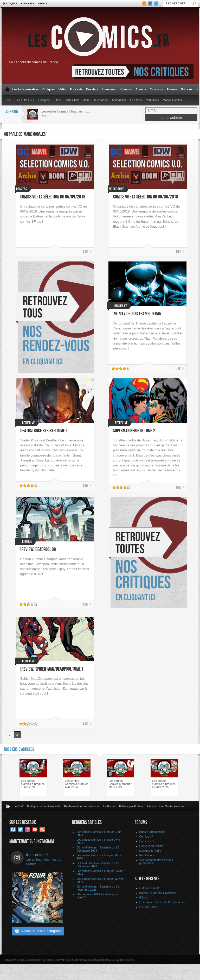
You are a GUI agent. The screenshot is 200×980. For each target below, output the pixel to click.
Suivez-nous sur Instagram (38, 931)
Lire (86, 252)
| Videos (42, 3)
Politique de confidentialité (44, 806)
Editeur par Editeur (131, 806)
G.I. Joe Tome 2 (149, 907)
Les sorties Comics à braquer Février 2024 (164, 784)
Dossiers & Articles (19, 749)
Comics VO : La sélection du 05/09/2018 (53, 197)
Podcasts (76, 89)
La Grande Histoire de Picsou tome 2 (163, 902)
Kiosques (44, 100)
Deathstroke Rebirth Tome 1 (44, 431)
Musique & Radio (150, 851)
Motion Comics (172, 100)
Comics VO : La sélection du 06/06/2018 (146, 197)
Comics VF (146, 837)
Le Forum (109, 806)
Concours (156, 89)
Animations (119, 100)
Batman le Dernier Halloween (158, 893)
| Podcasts (27, 3)
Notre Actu (189, 89)
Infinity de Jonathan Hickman (137, 314)
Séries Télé (72, 100)
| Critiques (10, 3)
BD (9, 100)
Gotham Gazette (150, 888)
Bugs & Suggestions (152, 832)
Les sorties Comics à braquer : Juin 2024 (33, 784)
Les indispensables (26, 89)
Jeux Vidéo (101, 100)
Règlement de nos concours (82, 806)
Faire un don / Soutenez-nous (166, 806)
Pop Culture (147, 855)
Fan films (136, 100)
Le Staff (19, 806)
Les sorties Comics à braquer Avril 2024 (76, 784)
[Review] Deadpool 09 (38, 550)
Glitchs (144, 897)
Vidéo (62, 89)
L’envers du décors (151, 846)
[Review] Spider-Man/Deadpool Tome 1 (52, 669)
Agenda (141, 89)
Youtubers (152, 100)
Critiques (49, 89)
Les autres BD (25, 100)
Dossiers (92, 89)
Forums (172, 89)
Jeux (86, 100)
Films (57, 100)
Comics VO (147, 841)
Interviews (109, 89)
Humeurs (126, 89)
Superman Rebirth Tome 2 (134, 431)
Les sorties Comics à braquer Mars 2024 (120, 784)
